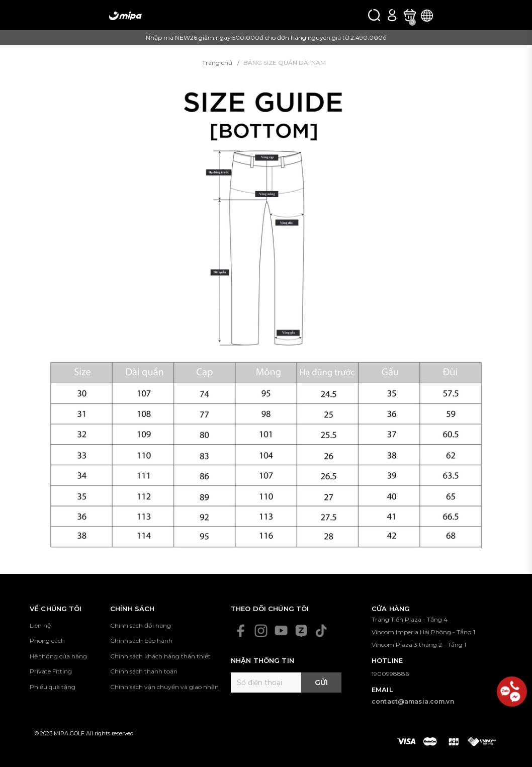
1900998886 (390, 674)
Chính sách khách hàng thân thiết (160, 656)
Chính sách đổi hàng (141, 625)
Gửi (321, 683)
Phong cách (47, 641)
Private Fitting (51, 671)
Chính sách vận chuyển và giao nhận (164, 687)
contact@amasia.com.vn (413, 701)
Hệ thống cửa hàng (58, 656)
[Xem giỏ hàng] (410, 15)
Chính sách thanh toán (144, 671)
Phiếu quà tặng (53, 687)
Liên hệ (40, 625)
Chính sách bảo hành (141, 641)
